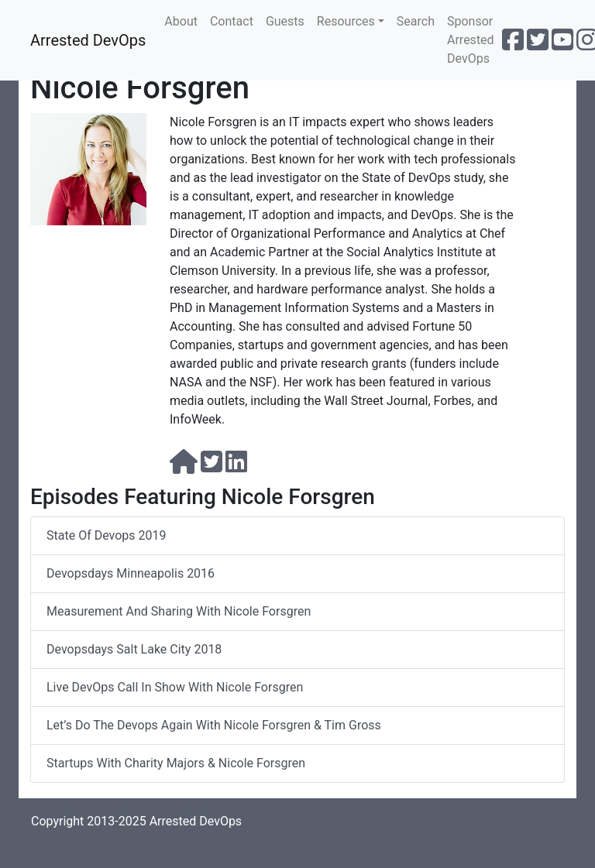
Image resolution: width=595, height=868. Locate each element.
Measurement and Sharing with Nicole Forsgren (179, 611)
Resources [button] (346, 21)
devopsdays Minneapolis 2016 (131, 573)
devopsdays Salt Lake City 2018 (134, 649)
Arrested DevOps (88, 40)
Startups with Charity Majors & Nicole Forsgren (176, 763)
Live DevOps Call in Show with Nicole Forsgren (175, 687)
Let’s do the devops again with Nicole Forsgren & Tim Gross (214, 725)
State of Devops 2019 (106, 535)
